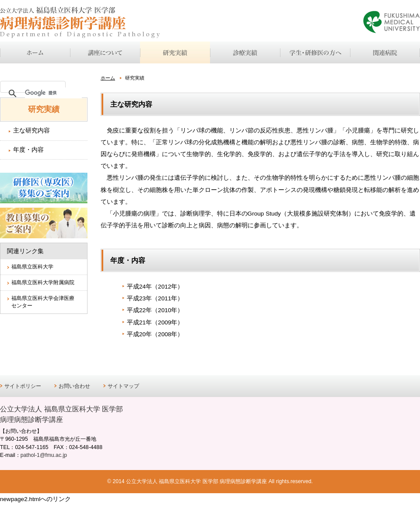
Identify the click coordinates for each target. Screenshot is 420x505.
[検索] (53, 93)
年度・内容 (28, 150)
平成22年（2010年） (155, 310)
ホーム (108, 78)
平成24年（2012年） (155, 287)
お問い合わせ (74, 386)
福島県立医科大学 (32, 267)
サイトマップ (123, 386)
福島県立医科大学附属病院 (43, 282)
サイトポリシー (23, 386)
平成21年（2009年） (155, 322)
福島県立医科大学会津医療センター (43, 302)
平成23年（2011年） (155, 298)
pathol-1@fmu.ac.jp (44, 455)
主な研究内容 (31, 131)
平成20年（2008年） (155, 334)
